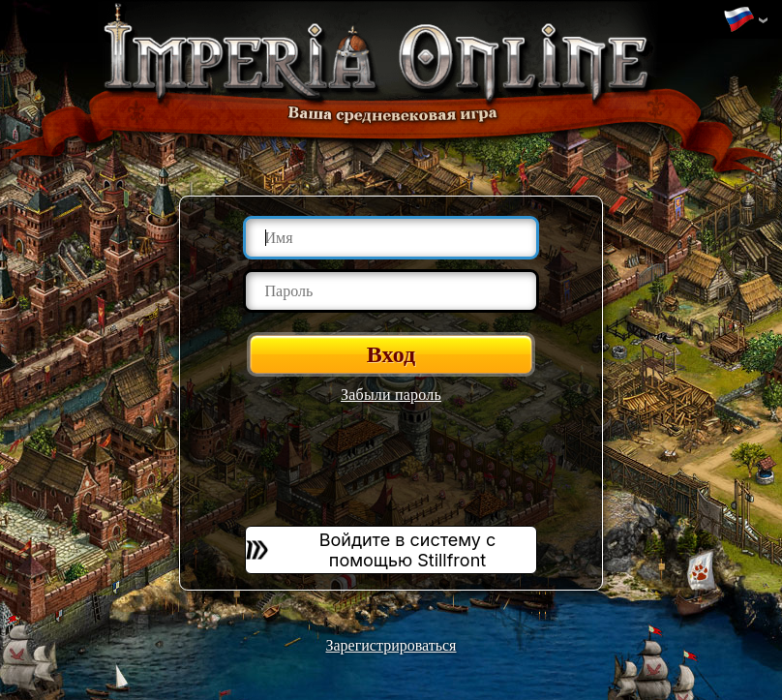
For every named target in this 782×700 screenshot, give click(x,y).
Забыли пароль (391, 395)
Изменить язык (738, 20)
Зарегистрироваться (391, 645)
